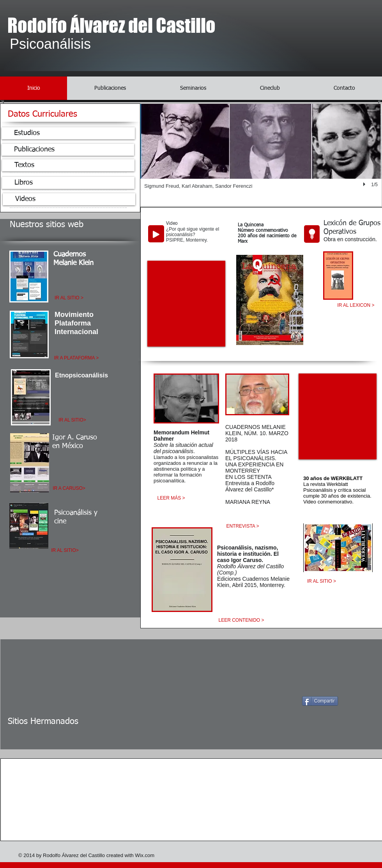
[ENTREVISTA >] (243, 526)
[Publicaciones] (68, 150)
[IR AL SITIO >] (69, 298)
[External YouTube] (186, 304)
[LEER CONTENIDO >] (241, 620)
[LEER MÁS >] (171, 498)
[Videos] (69, 199)
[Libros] (68, 183)
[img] (82, 778)
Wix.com (145, 855)
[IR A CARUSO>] (69, 488)
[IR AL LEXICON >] (356, 306)
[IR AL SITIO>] (72, 420)
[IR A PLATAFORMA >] (76, 358)
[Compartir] (320, 701)
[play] (365, 185)
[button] (261, 155)
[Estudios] (68, 133)
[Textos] (68, 165)
